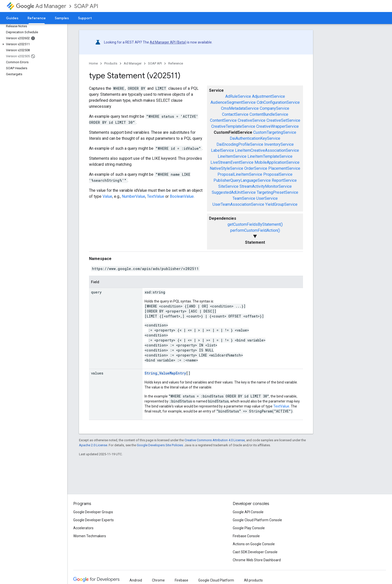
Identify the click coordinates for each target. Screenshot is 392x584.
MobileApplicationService (277, 162)
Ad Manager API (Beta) (168, 42)
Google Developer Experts (93, 520)
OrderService (256, 168)
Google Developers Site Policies (160, 445)
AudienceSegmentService (233, 102)
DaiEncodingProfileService (240, 144)
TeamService (244, 198)
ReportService (284, 180)
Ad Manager (41, 6)
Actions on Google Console (254, 544)
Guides (12, 18)
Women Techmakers (90, 536)
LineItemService (232, 156)
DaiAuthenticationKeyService (255, 138)
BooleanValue (182, 196)
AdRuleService (238, 96)
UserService (267, 198)
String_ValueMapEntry (165, 373)
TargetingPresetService (277, 192)
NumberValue (133, 196)
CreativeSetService (283, 120)
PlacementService (284, 168)
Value (107, 196)
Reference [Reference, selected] (37, 18)
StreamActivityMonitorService (266, 186)
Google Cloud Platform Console (257, 520)
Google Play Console (249, 528)
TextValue (156, 196)
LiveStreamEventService (232, 162)
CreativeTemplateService (233, 126)
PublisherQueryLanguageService (242, 180)
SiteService (228, 186)
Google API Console (248, 512)
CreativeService (252, 120)
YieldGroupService (281, 204)
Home (93, 63)
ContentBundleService (269, 114)
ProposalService (278, 174)
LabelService (222, 150)
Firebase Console (246, 536)
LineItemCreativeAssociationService (267, 150)
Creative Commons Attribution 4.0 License (215, 440)
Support (85, 18)
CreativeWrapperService (277, 126)
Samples (62, 18)
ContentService (223, 120)
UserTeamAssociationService (238, 204)
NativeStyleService (226, 168)
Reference (176, 63)
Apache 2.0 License (93, 445)
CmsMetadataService (240, 108)
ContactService (235, 114)
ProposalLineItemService (240, 174)
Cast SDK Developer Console (255, 552)
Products (111, 63)
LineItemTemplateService (270, 156)
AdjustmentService (268, 96)
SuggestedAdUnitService (234, 192)
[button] (33, 44)
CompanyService (274, 108)
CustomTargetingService (275, 132)
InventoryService (279, 144)
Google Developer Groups (93, 512)
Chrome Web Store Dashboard (257, 560)
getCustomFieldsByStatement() (255, 224)
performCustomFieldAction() (255, 230)
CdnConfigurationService (278, 102)
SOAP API (86, 6)
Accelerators (83, 528)
